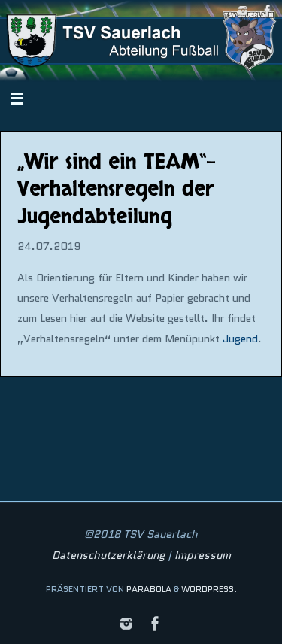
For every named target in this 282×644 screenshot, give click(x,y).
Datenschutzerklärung (108, 555)
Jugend (240, 339)
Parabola (149, 589)
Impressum (203, 555)
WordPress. (209, 589)
